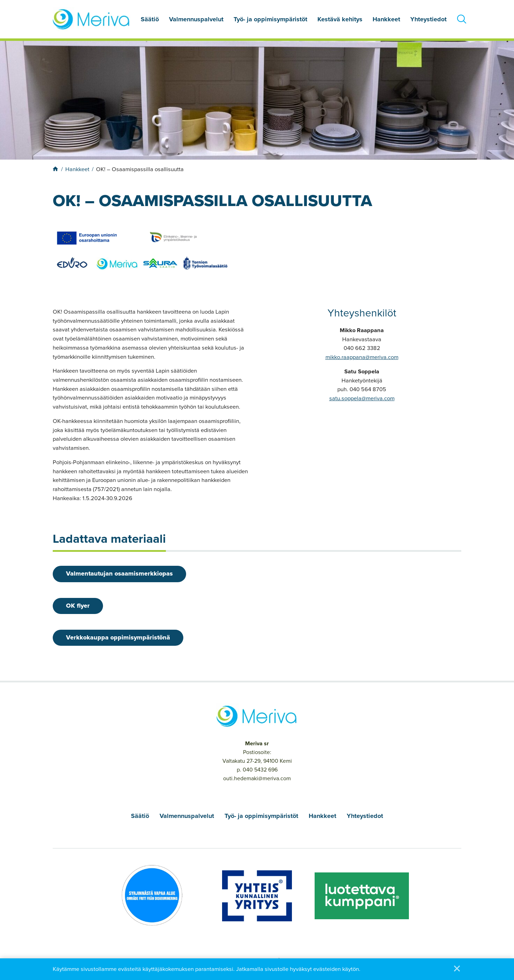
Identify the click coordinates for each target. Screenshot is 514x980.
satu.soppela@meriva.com (362, 398)
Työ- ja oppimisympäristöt (270, 19)
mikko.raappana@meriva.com (362, 357)
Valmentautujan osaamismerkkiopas (120, 574)
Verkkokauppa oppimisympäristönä (119, 638)
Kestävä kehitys (340, 19)
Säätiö (150, 19)
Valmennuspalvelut (196, 19)
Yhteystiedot (428, 19)
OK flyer (79, 606)
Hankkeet (386, 19)
